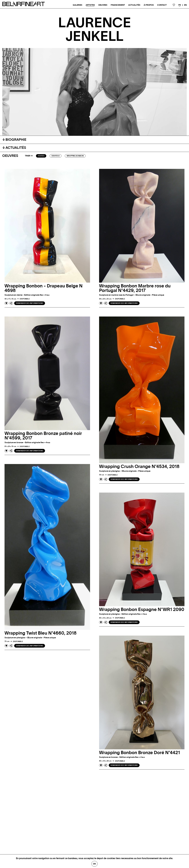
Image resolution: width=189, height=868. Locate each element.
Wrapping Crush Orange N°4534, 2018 (139, 467)
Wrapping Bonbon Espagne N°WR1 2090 (142, 610)
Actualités (134, 5)
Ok (94, 864)
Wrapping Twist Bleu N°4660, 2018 (41, 633)
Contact (162, 5)
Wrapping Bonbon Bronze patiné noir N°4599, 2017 (43, 436)
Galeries (78, 5)
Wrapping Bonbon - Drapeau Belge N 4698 (44, 288)
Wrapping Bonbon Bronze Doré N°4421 (140, 753)
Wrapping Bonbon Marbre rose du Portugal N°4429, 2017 (135, 288)
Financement (118, 5)
